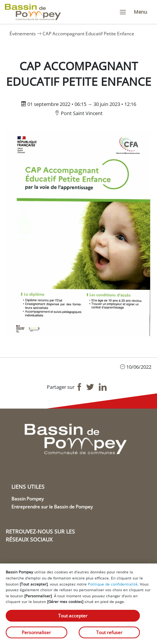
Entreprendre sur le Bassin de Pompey (52, 507)
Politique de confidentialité (113, 584)
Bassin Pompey (28, 499)
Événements (23, 34)
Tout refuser (109, 632)
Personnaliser (36, 632)
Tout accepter (73, 616)
